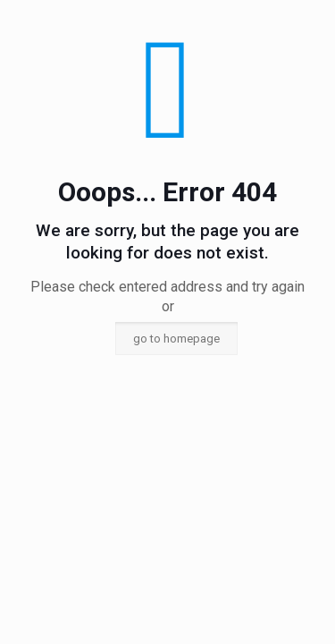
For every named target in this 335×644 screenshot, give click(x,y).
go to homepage (176, 339)
